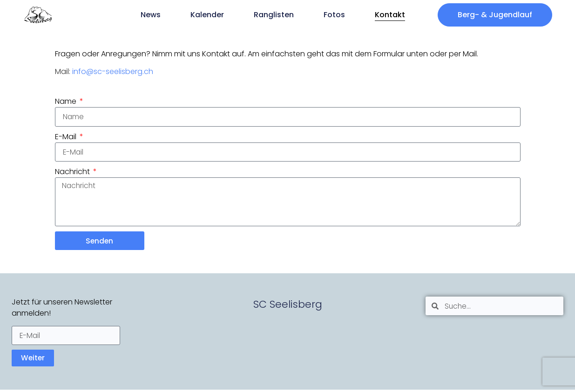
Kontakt (390, 15)
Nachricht (73, 172)
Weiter (33, 360)
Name (67, 101)
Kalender (207, 15)
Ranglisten (274, 15)
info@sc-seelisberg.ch (113, 71)
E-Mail (67, 137)
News (151, 15)
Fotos (334, 15)
